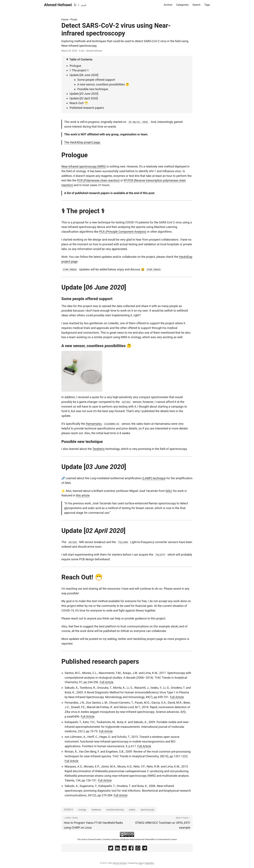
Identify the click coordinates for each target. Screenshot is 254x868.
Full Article (107, 682)
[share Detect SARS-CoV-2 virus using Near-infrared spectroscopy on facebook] (131, 849)
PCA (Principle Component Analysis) (123, 232)
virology (82, 810)
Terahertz (98, 449)
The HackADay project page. (82, 142)
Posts (74, 20)
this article (83, 495)
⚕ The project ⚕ (79, 70)
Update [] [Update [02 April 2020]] (84, 98)
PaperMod (149, 863)
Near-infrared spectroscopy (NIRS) (84, 166)
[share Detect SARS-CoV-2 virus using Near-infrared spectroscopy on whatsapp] (138, 849)
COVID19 (68, 810)
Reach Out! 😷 (79, 103)
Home (65, 20)
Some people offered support (96, 80)
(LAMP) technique (154, 478)
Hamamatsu (94, 424)
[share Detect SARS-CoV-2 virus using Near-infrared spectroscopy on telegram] (145, 849)
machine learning (115, 810)
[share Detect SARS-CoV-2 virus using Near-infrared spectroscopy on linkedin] (117, 849)
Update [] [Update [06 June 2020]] (84, 75)
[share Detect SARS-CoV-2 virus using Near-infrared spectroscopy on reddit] (124, 849)
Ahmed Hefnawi (58, 5)
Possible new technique (93, 89)
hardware (96, 810)
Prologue (75, 66)
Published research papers (87, 108)
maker (132, 810)
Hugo (140, 863)
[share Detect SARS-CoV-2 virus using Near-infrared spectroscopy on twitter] (111, 849)
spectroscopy (147, 810)
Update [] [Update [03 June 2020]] (84, 94)
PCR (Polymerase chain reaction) (98, 180)
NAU (169, 491)
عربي (84, 5)
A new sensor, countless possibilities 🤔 (103, 84)
